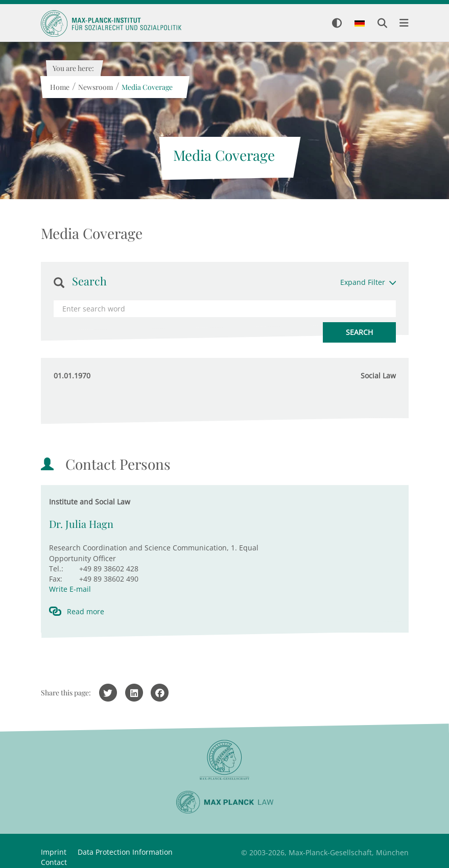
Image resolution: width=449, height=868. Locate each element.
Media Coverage (147, 87)
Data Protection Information (125, 852)
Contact (54, 862)
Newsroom (96, 87)
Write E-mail (70, 589)
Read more (86, 611)
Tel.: (56, 569)
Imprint (54, 852)
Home (60, 87)
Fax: (56, 579)
